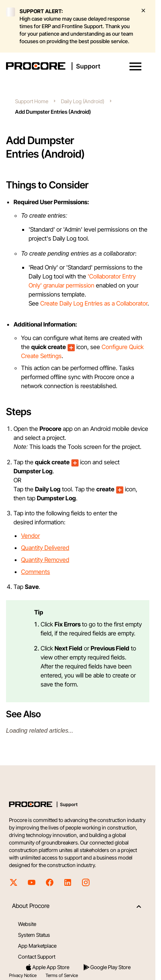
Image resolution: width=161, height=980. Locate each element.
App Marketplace (37, 946)
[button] (135, 66)
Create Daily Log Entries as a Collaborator (94, 303)
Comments (36, 572)
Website (27, 924)
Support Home (32, 101)
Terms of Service (62, 975)
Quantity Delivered (45, 548)
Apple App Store (47, 967)
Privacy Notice (23, 975)
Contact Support (37, 957)
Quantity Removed (45, 560)
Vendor (30, 536)
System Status (34, 935)
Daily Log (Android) (83, 101)
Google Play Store (107, 967)
